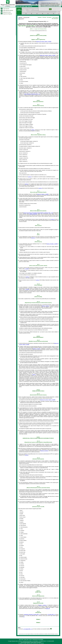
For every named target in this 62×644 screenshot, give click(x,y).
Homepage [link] (33, 4)
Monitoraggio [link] (36, 9)
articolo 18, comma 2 (44, 451)
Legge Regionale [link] (5, 9)
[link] (8, 7)
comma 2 (27, 455)
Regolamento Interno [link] (6, 12)
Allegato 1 (38, 619)
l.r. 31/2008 (27, 269)
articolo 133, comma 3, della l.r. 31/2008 (48, 400)
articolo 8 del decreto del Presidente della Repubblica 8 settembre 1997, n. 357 (38, 213)
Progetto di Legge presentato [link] (25, 10)
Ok (50, 9)
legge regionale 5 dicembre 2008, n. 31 (27, 26)
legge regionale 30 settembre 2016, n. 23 (32, 94)
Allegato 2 (38, 622)
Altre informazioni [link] (55, 19)
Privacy (31, 640)
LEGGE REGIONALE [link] (19, 10)
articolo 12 (33, 238)
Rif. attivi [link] (44, 17)
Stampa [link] (20, 18)
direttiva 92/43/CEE (33, 214)
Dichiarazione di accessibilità (38, 640)
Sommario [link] (40, 17)
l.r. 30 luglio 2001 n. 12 (51, 615)
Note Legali (21, 640)
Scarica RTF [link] (21, 19)
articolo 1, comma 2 (46, 306)
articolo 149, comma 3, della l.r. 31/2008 (48, 55)
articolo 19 (48, 608)
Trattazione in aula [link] (30, 10)
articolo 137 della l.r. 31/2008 (43, 194)
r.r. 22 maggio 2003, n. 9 (27, 629)
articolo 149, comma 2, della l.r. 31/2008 (44, 42)
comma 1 (33, 130)
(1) (24, 617)
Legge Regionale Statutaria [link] (7, 10)
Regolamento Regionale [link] (6, 14)
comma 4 (30, 177)
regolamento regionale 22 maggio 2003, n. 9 (32, 615)
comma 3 (34, 375)
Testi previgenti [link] (55, 17)
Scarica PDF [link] (26, 18)
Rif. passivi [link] (49, 17)
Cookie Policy (26, 640)
